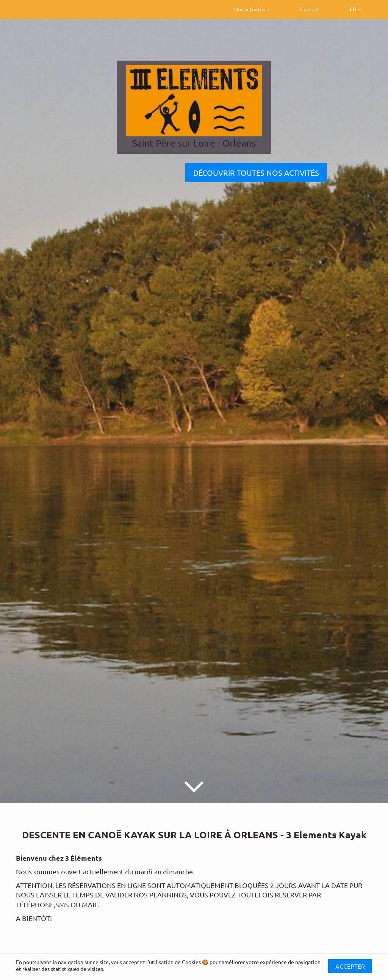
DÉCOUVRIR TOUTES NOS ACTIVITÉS (256, 173)
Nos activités (252, 9)
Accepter (350, 966)
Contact (310, 9)
